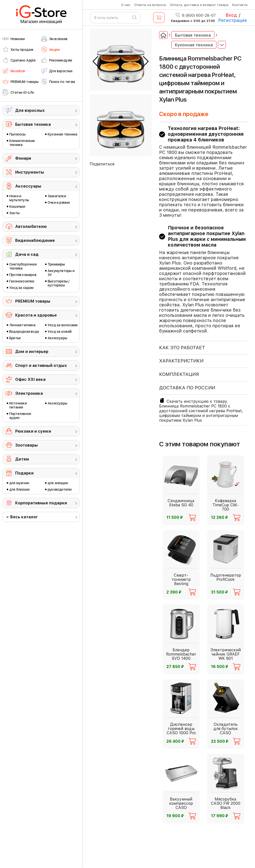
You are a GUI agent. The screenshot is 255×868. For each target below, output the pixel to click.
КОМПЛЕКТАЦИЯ (179, 374)
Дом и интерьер (32, 352)
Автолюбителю (31, 227)
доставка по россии (187, 388)
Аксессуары (28, 186)
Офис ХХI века (30, 379)
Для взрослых (30, 110)
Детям (22, 459)
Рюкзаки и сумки (33, 431)
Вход (231, 15)
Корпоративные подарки (41, 503)
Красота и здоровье (36, 315)
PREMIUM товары (33, 301)
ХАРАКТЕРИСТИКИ (181, 361)
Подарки (24, 473)
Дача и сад (27, 254)
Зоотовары (27, 445)
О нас (126, 5)
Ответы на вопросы (150, 5)
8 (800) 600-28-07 (196, 15)
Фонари (23, 158)
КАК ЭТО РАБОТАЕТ (182, 348)
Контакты (240, 5)
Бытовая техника (33, 124)
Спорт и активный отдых (41, 366)
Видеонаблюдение (35, 240)
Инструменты (30, 172)
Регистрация (232, 20)
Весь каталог (24, 517)
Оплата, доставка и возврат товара (199, 5)
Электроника (29, 393)
